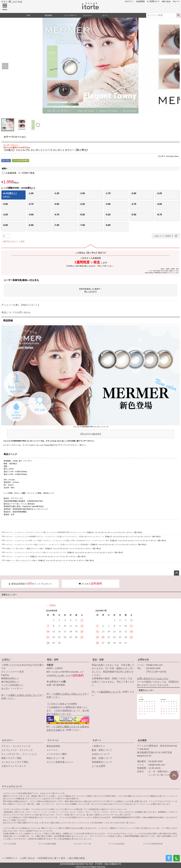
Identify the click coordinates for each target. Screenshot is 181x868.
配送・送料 (53, 660)
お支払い (6, 660)
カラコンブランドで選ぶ (38, 532)
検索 (178, 15)
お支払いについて (101, 754)
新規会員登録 (53, 746)
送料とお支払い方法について (25, 695)
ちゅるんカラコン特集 (28, 560)
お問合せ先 (143, 660)
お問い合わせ (28, 858)
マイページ (53, 740)
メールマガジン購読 (57, 754)
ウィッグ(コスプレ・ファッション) (19, 754)
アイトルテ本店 (10, 844)
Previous (5, 66)
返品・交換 (98, 660)
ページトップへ (177, 573)
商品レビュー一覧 (55, 758)
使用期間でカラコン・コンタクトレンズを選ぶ (46, 537)
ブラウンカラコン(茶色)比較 (78, 545)
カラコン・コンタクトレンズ (17, 532)
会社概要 (142, 740)
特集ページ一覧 (12, 549)
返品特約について (110, 692)
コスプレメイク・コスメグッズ (17, 750)
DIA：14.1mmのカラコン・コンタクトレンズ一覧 (90, 541)
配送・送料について (102, 750)
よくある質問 (98, 766)
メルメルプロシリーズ (57, 553)
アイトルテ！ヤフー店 (82, 844)
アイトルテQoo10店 (116, 844)
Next (176, 66)
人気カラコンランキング (14, 766)
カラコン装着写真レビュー (60, 762)
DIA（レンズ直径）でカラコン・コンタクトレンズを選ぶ (50, 541)
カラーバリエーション (15, 137)
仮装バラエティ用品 (11, 758)
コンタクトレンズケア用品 (15, 762)
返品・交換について (102, 758)
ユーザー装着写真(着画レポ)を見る (21, 280)
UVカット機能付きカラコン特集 (31, 549)
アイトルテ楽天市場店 (47, 844)
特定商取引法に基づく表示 (52, 858)
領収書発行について (102, 762)
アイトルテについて (12, 786)
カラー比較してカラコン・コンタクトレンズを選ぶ (48, 545)
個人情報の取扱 (77, 858)
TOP (3, 532)
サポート (97, 740)
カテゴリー (8, 740)
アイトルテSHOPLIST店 (153, 844)
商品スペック (10, 454)
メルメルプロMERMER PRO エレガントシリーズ (90, 431)
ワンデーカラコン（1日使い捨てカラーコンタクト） (84, 537)
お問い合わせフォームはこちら (153, 678)
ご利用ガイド (98, 746)
